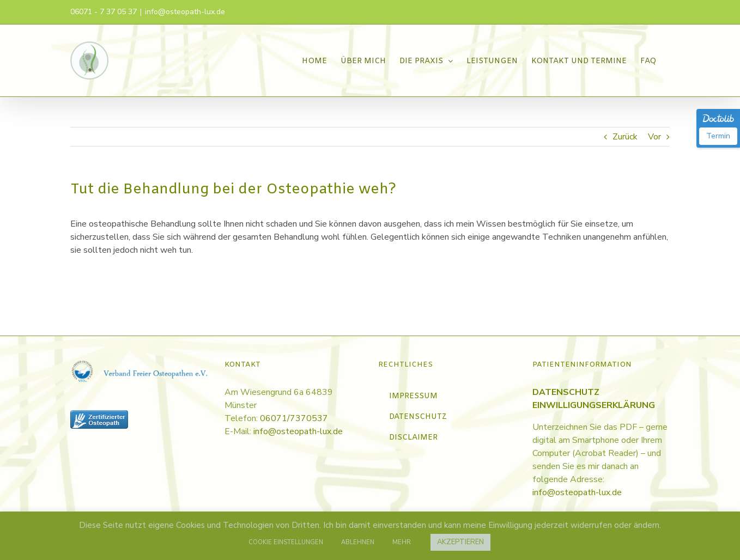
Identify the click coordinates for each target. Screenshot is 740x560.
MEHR (402, 542)
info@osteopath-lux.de (185, 12)
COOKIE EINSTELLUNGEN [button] (286, 542)
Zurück (625, 137)
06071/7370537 (294, 418)
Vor (654, 137)
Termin (718, 136)
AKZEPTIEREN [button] (460, 542)
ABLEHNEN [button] (358, 542)
